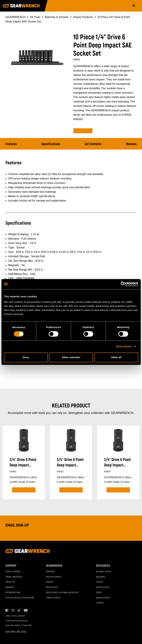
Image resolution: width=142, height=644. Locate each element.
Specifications (51, 144)
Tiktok (19, 610)
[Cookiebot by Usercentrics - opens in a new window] (123, 284)
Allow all (116, 357)
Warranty (10, 587)
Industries (50, 572)
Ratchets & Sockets (57, 17)
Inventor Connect (54, 577)
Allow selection (71, 357)
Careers (49, 582)
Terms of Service (53, 598)
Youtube (25, 610)
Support (11, 566)
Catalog (100, 582)
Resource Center (104, 572)
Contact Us (10, 582)
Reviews (131, 144)
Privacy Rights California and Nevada (62, 593)
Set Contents (93, 144)
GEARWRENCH (15, 17)
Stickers (100, 603)
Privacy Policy (52, 587)
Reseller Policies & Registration (20, 598)
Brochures (101, 577)
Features (11, 144)
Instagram (13, 610)
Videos (99, 593)
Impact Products (83, 17)
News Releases (103, 587)
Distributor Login (13, 593)
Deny (26, 357)
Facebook (7, 610)
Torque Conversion (14, 577)
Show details (124, 346)
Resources (103, 566)
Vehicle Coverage (13, 572)
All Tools (35, 17)
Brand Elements (103, 598)
